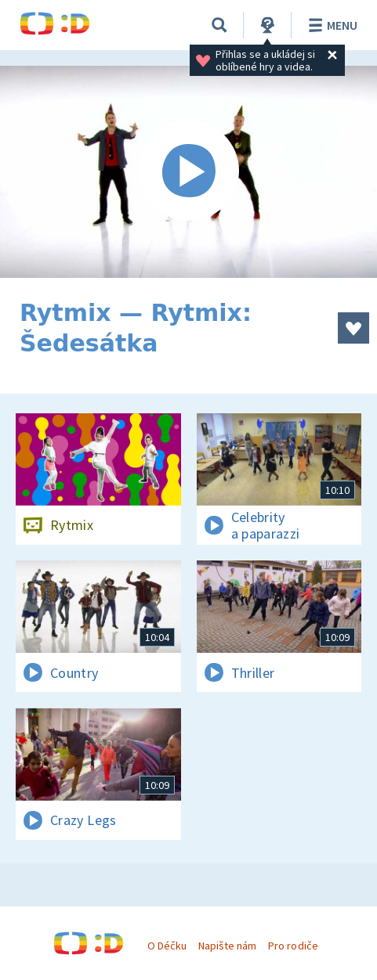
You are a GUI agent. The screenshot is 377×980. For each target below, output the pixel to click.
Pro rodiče (293, 946)
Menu (330, 25)
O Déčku (167, 946)
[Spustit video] (188, 172)
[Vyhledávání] (219, 25)
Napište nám (227, 946)
